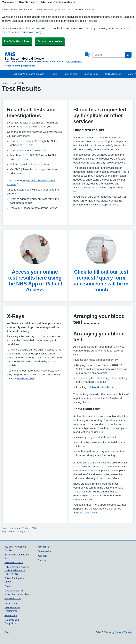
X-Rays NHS (27, 378)
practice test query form (35, 164)
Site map (42, 560)
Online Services (113, 74)
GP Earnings (11, 615)
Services (9, 586)
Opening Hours (91, 74)
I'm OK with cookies (17, 41)
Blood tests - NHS (87, 513)
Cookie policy (44, 551)
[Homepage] (44, 56)
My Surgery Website (121, 632)
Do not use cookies (50, 41)
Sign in (8, 632)
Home (54, 74)
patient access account (32, 150)
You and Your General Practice (29, 74)
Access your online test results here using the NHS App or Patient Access (35, 281)
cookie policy (34, 32)
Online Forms (11, 603)
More (132, 74)
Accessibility (44, 547)
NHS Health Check (14, 562)
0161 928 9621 (75, 62)
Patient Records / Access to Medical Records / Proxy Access (17, 570)
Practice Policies (13, 599)
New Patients (70, 74)
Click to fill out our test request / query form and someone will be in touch (101, 281)
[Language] (88, 55)
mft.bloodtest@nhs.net (101, 387)
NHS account (27, 141)
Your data (42, 556)
